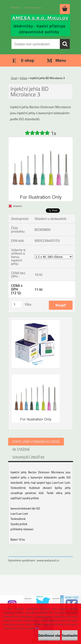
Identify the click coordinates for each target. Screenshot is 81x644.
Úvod (14, 78)
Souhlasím (70, 635)
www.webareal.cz (48, 560)
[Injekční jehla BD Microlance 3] (41, 139)
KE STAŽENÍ (21, 449)
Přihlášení (16, 7)
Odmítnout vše (49, 635)
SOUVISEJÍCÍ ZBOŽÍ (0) (28, 457)
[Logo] (40, 25)
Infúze (24, 78)
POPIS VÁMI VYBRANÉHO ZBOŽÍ (36, 442)
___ (28, 597)
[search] (65, 44)
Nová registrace (33, 7)
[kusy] (17, 304)
